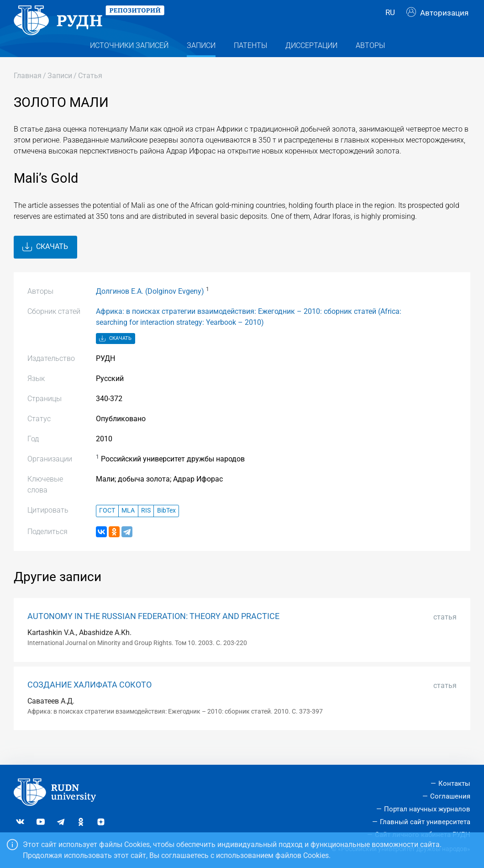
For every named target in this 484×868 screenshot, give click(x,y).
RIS (146, 527)
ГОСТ (107, 527)
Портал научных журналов (427, 809)
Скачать (45, 263)
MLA (128, 527)
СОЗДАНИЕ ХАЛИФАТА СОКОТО (89, 701)
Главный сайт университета (425, 822)
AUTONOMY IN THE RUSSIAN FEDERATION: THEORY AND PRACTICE (153, 633)
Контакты (454, 783)
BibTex (166, 527)
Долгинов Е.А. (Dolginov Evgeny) (150, 307)
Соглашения (450, 796)
